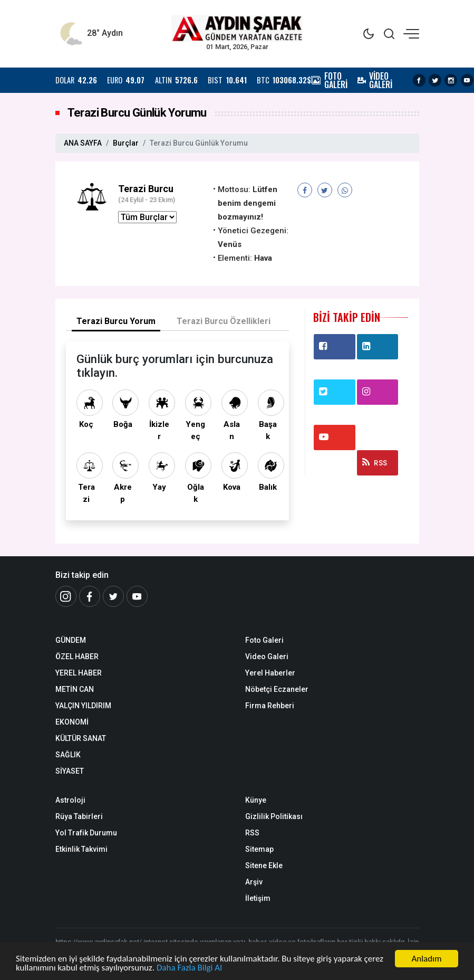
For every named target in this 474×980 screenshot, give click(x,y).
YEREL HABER (79, 673)
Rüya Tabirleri (79, 816)
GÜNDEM (71, 640)
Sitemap (259, 849)
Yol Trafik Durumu (86, 833)
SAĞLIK (68, 755)
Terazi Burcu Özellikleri (224, 321)
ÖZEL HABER (77, 656)
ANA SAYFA (83, 143)
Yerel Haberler (270, 673)
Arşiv (254, 882)
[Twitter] (113, 596)
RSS (375, 463)
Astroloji (70, 800)
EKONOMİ (72, 722)
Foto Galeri (264, 640)
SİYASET (70, 771)
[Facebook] (90, 596)
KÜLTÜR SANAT (81, 738)
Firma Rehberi (270, 706)
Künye (256, 800)
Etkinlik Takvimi (81, 849)
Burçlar (126, 143)
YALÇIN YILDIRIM (83, 706)
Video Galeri (267, 656)
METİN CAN (75, 689)
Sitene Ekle (264, 865)
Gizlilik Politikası (274, 816)
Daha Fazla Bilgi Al (189, 968)
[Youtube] (137, 596)
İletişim (258, 898)
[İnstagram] (66, 596)
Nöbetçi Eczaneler (277, 689)
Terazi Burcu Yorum (116, 321)
